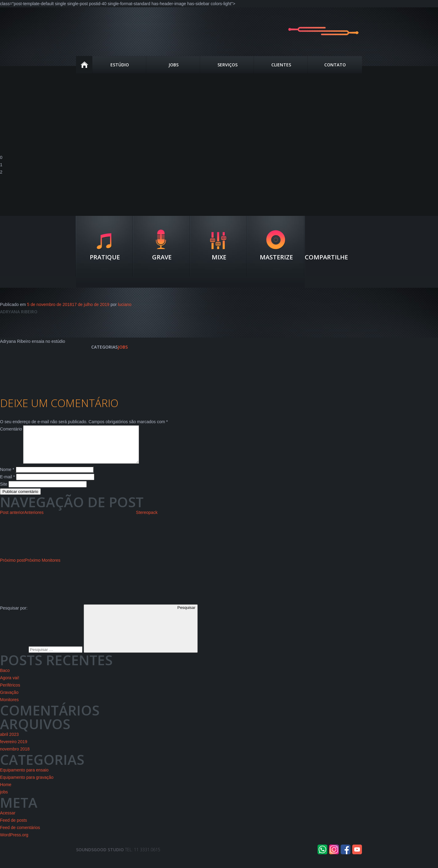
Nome (7, 477)
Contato (335, 65)
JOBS (174, 65)
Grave (162, 257)
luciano (125, 304)
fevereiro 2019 (14, 749)
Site (4, 491)
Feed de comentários (20, 835)
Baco (5, 678)
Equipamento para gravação (27, 785)
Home (84, 65)
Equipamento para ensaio (24, 777)
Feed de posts (14, 828)
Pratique (105, 257)
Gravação (9, 700)
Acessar (8, 820)
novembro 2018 (15, 756)
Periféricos (10, 692)
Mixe (219, 257)
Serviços (228, 65)
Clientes (281, 65)
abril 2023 (9, 742)
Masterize (276, 257)
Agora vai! (10, 685)
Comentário (11, 429)
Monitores (9, 707)
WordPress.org (14, 842)
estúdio (120, 65)
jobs (123, 347)
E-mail (7, 484)
